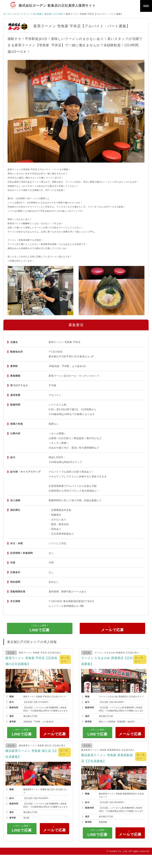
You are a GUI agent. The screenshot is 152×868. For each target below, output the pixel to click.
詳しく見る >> (65, 664)
